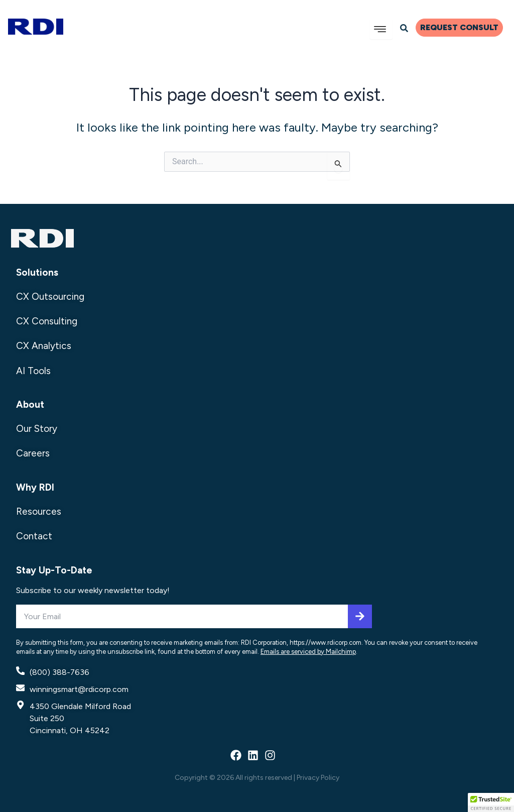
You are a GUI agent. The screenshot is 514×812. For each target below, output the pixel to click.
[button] (491, 802)
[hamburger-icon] (381, 29)
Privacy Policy (318, 778)
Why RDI (35, 487)
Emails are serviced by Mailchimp (308, 652)
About (30, 404)
